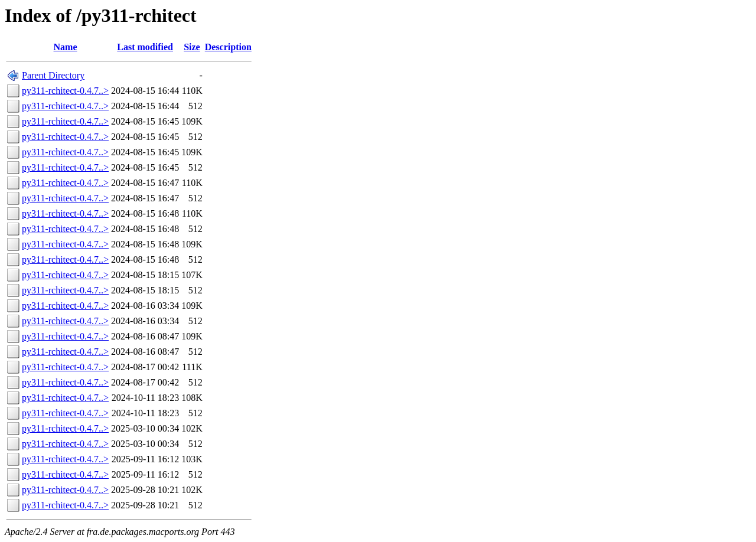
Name (66, 47)
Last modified (145, 47)
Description (228, 47)
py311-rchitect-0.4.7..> (65, 91)
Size (192, 47)
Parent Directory (53, 75)
